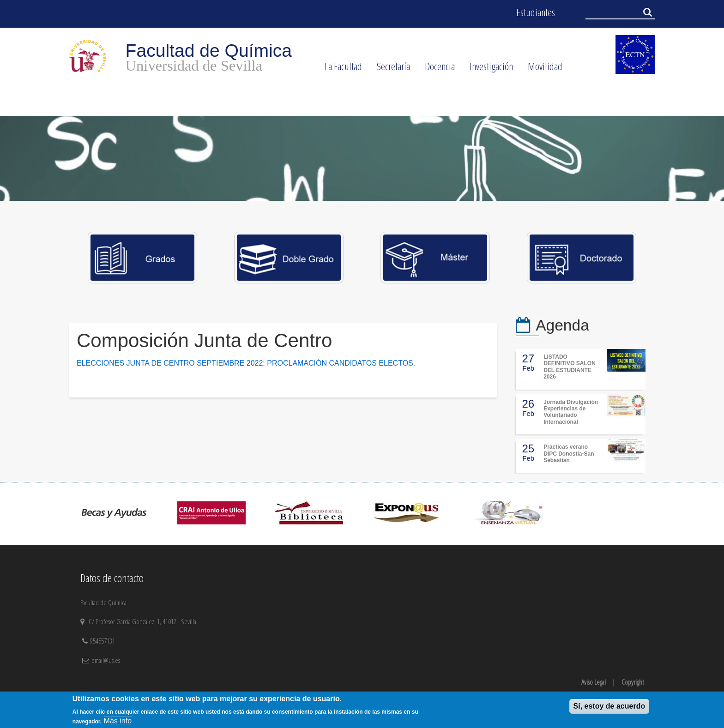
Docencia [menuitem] (436, 69)
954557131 (103, 641)
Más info (118, 721)
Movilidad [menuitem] (541, 69)
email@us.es (106, 660)
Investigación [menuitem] (488, 69)
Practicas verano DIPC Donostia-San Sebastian (569, 454)
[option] (362, 158)
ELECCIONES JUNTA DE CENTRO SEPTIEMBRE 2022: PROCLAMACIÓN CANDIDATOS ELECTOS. (246, 363)
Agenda (562, 325)
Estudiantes (536, 12)
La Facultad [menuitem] (340, 69)
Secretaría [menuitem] (390, 69)
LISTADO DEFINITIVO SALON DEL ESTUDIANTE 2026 (570, 367)
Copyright (633, 682)
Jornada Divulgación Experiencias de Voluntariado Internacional (571, 412)
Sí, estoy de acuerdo (609, 706)
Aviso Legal (594, 682)
